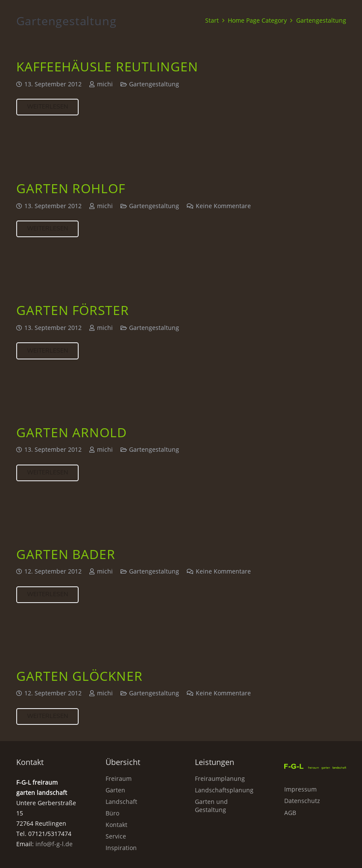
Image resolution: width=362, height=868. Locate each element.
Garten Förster (73, 310)
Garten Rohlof (71, 188)
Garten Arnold (72, 432)
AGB (290, 813)
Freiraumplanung (220, 778)
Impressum (300, 789)
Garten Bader (66, 554)
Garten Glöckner (79, 676)
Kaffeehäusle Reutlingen (107, 66)
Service (116, 836)
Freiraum (119, 778)
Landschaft (121, 802)
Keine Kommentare (223, 206)
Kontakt (116, 825)
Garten (115, 790)
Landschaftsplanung (224, 790)
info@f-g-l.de (54, 844)
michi (104, 84)
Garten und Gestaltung (211, 806)
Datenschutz (302, 801)
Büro (112, 813)
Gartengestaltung (154, 84)
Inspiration (121, 848)
